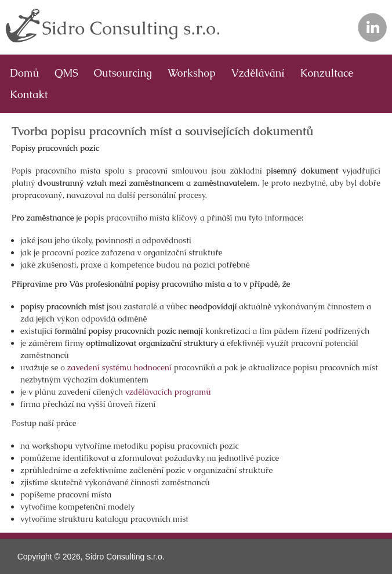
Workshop (192, 73)
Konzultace (327, 73)
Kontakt (29, 94)
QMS (66, 73)
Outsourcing (123, 73)
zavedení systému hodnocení (119, 367)
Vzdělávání (258, 73)
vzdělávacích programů (168, 392)
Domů (24, 73)
